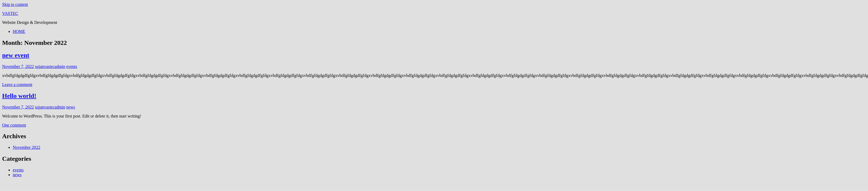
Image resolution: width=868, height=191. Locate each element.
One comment (14, 125)
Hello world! (19, 96)
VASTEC (10, 13)
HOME (19, 31)
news (71, 107)
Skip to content (15, 4)
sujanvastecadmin (50, 66)
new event (16, 55)
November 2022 (27, 147)
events (72, 66)
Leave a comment (17, 84)
